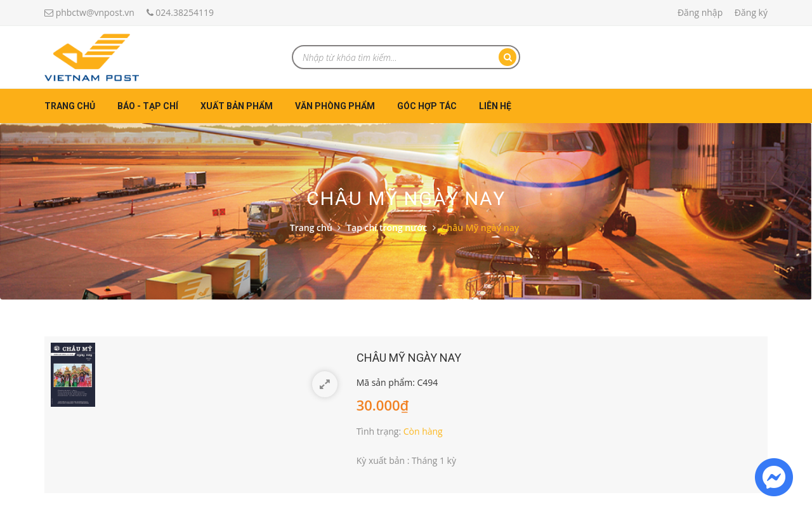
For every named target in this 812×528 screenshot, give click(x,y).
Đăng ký (751, 12)
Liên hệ (495, 106)
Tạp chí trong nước (387, 228)
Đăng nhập (700, 12)
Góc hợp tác (427, 106)
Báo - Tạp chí (148, 106)
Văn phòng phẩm (335, 106)
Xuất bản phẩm (237, 106)
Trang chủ (70, 106)
